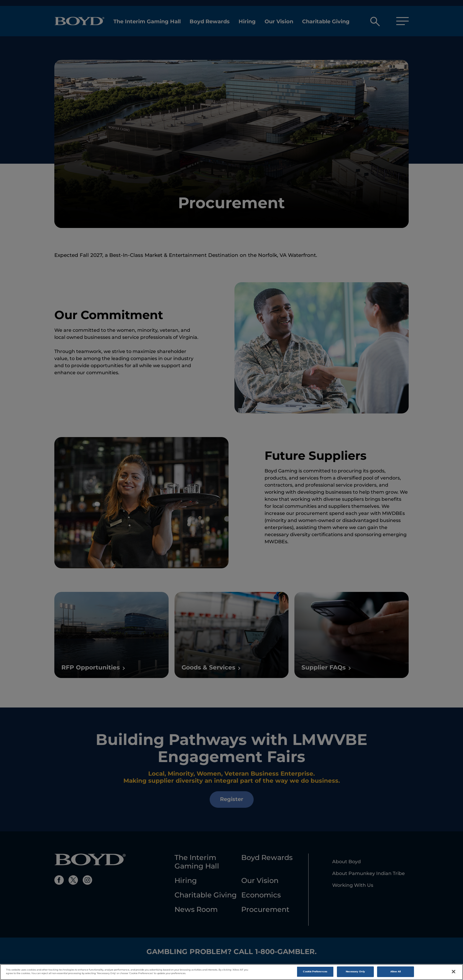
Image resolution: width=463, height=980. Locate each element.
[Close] (454, 973)
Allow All (396, 973)
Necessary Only (355, 973)
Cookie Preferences (315, 973)
